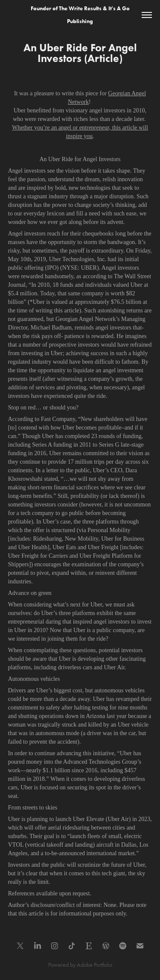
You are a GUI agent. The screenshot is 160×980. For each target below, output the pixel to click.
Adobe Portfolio (95, 965)
